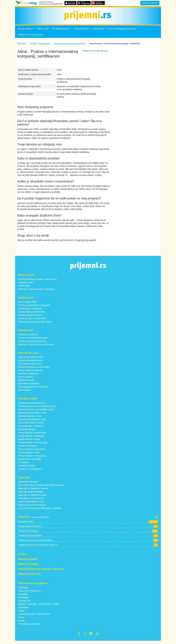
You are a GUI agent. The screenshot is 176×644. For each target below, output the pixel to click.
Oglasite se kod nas (150, 3)
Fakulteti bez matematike (30, 462)
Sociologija (23, 610)
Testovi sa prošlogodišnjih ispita (33, 340)
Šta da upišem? (27, 32)
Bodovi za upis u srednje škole (32, 321)
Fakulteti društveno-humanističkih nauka (37, 409)
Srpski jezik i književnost (29, 593)
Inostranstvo (100, 32)
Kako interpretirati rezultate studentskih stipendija (41, 488)
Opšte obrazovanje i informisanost (34, 617)
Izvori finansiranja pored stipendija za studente (40, 511)
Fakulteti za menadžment (30, 472)
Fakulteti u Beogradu (28, 448)
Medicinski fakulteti (27, 432)
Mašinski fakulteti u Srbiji (30, 419)
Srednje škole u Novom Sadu (32, 314)
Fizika (21, 620)
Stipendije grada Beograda (31, 494)
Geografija (23, 597)
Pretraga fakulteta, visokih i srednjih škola (37, 282)
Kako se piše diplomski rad (31, 360)
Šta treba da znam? (63, 32)
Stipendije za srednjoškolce (31, 501)
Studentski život (83, 32)
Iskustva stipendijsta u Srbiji (31, 504)
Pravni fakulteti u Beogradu (31, 429)
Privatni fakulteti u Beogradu (31, 438)
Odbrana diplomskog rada (30, 363)
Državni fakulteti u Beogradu (31, 452)
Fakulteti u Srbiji (26, 285)
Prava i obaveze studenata (31, 373)
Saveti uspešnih (25, 379)
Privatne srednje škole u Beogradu (34, 308)
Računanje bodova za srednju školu (35, 324)
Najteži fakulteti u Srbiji (29, 442)
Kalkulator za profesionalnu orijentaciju (36, 292)
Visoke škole (24, 288)
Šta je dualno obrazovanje (30, 366)
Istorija (21, 613)
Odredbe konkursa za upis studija (34, 369)
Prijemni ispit (44, 32)
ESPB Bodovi (24, 393)
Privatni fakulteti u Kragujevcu (32, 458)
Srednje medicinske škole (30, 318)
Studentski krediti (26, 383)
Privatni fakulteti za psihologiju (32, 435)
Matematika (23, 600)
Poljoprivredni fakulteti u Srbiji (32, 422)
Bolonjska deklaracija (28, 376)
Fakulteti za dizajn (26, 468)
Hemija (21, 623)
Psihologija (23, 590)
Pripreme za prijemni (28, 337)
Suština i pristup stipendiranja (32, 507)
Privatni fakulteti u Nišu (29, 455)
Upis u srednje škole (28, 304)
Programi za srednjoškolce (31, 37)
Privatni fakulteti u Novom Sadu (33, 445)
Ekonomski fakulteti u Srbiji (31, 425)
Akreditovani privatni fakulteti (31, 405)
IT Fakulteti (23, 465)
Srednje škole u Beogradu (30, 311)
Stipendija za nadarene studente (33, 491)
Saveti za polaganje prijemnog (122, 31)
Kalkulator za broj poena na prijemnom (36, 347)
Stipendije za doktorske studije (32, 497)
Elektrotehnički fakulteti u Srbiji (32, 415)
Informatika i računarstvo (30, 626)
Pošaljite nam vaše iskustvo (95, 53)
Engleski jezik (24, 603)
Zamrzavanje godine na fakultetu (33, 389)
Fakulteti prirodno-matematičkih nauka (36, 412)
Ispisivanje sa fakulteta (29, 386)
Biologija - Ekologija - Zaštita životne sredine (39, 607)
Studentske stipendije (28, 484)
